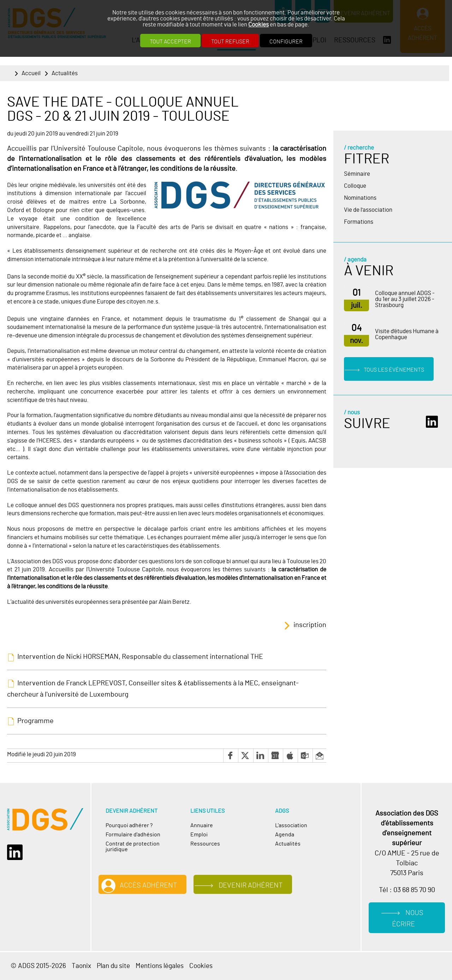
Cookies (258, 25)
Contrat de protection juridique (133, 847)
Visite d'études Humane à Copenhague (407, 334)
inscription (310, 625)
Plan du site (113, 966)
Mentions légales (160, 966)
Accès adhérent (148, 885)
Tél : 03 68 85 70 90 (407, 890)
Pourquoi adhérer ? (129, 825)
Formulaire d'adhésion (133, 835)
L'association (291, 825)
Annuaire (202, 825)
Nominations (360, 198)
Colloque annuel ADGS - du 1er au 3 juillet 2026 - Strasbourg (405, 299)
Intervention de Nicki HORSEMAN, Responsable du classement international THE (140, 657)
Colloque (355, 186)
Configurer (286, 42)
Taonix (81, 966)
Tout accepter (170, 42)
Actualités (65, 73)
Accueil (31, 73)
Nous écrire (408, 919)
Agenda (285, 835)
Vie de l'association (368, 210)
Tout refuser (230, 42)
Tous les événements (394, 370)
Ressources (205, 844)
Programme (35, 721)
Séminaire (357, 174)
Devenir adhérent (251, 885)
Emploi (199, 835)
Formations (359, 222)
